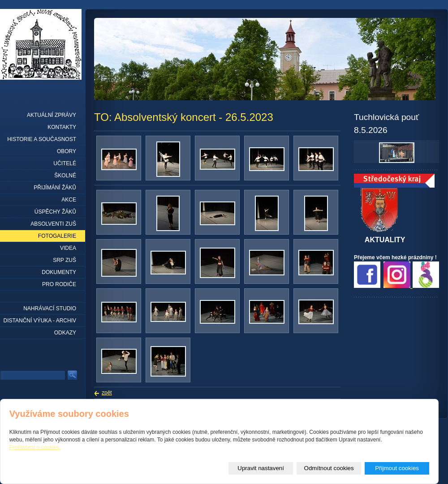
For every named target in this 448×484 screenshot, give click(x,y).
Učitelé (65, 163)
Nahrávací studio (50, 308)
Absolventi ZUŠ (53, 224)
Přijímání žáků (55, 188)
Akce (69, 200)
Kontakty (62, 127)
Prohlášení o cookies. (35, 447)
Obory (67, 151)
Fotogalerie (57, 236)
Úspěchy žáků (55, 212)
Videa (68, 248)
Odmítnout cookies (329, 468)
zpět (107, 393)
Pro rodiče (59, 284)
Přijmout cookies (397, 468)
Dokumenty (59, 272)
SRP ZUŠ (65, 260)
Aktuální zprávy (52, 115)
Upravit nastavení (261, 468)
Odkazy (65, 333)
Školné (65, 176)
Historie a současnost (42, 139)
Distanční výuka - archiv (40, 321)
